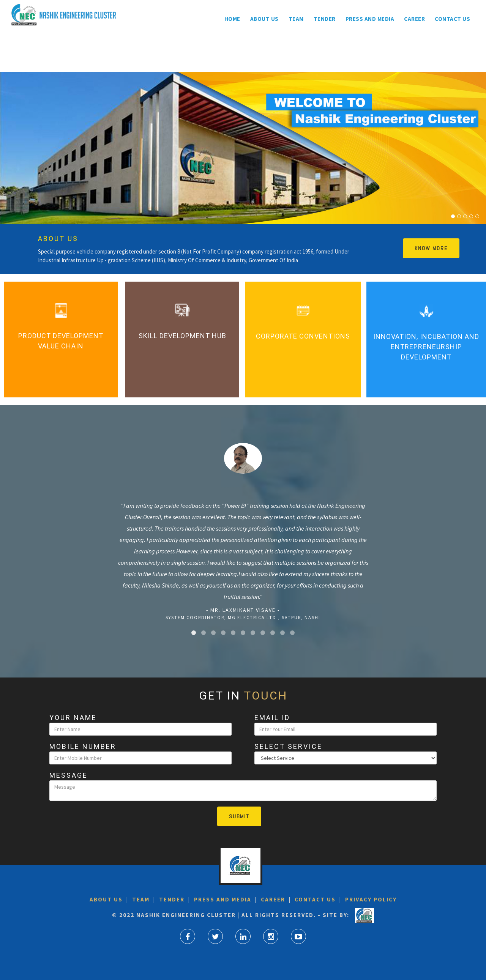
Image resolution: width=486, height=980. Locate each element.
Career (414, 19)
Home (232, 19)
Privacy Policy (370, 899)
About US (106, 899)
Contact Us (452, 19)
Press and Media (370, 19)
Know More (431, 248)
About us (264, 19)
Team (296, 19)
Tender (325, 19)
